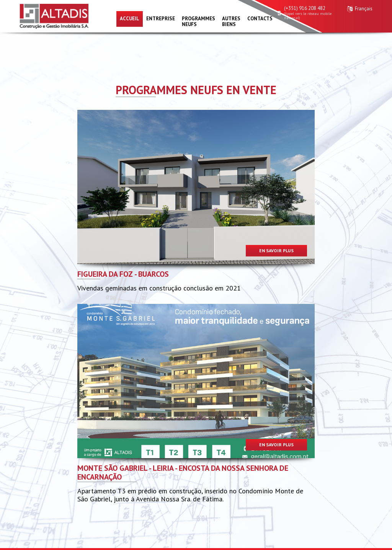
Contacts (260, 19)
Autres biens (231, 21)
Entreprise (161, 19)
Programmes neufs (198, 21)
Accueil (130, 19)
